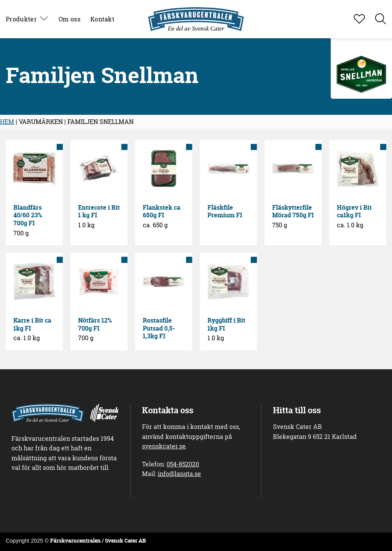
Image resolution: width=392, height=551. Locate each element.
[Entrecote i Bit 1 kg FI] (99, 169)
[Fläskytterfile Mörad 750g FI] (293, 169)
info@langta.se (179, 474)
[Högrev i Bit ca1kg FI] (358, 169)
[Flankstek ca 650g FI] (164, 169)
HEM (7, 121)
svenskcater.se (164, 446)
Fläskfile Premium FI (225, 212)
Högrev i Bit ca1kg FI (354, 212)
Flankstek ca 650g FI (162, 212)
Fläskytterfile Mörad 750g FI (293, 212)
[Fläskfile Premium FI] (228, 169)
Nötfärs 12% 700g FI (95, 324)
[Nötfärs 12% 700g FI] (99, 281)
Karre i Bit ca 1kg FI (32, 324)
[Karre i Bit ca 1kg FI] (34, 281)
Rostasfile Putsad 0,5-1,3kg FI (159, 328)
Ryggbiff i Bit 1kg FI (226, 324)
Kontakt (102, 19)
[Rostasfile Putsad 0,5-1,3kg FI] (164, 281)
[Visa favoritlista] (359, 19)
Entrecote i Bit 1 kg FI (99, 212)
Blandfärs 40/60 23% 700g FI (28, 215)
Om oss (69, 19)
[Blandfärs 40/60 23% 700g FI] (34, 169)
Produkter (27, 19)
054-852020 (183, 464)
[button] (381, 19)
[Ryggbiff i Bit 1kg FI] (228, 281)
